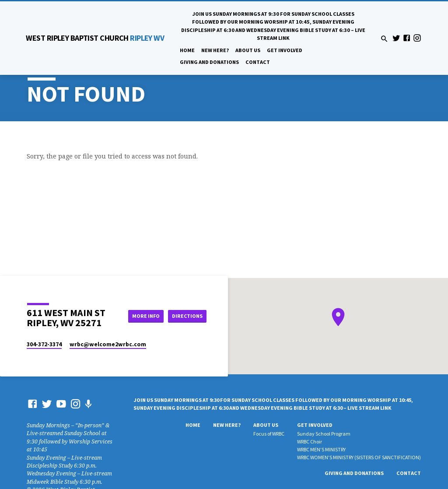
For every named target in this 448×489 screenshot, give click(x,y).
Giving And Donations (209, 62)
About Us (248, 50)
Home (187, 50)
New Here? (215, 50)
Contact (258, 62)
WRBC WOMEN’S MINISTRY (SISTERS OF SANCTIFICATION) (359, 457)
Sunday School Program (324, 434)
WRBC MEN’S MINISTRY (321, 449)
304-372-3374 (44, 344)
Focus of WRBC (269, 434)
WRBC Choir (310, 442)
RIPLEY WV (95, 38)
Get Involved (285, 50)
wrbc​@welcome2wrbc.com (108, 344)
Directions (187, 316)
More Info (143, 316)
